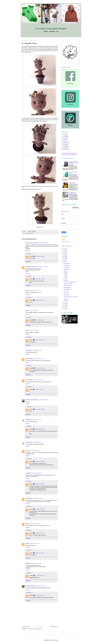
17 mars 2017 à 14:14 (37, 420)
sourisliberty (28, 473)
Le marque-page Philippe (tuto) (73, 193)
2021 (64, 254)
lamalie (27, 543)
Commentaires (66, 242)
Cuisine (64, 140)
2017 (64, 262)
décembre (66, 264)
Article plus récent (26, 627)
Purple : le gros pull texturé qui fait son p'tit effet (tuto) (74, 163)
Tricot (64, 135)
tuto (63, 138)
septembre (66, 269)
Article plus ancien (54, 627)
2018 (64, 260)
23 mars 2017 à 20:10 (40, 595)
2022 (64, 253)
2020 (64, 256)
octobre (66, 267)
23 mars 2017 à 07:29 (40, 576)
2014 (64, 307)
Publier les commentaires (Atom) (35, 629)
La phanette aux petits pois (32, 267)
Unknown (28, 524)
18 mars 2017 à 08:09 (40, 409)
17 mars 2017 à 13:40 (38, 359)
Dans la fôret (66, 295)
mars (65, 280)
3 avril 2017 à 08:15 (39, 389)
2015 (64, 305)
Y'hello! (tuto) (72, 183)
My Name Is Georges (30, 586)
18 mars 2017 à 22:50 (34, 543)
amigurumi (28, 233)
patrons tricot (65, 149)
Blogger (57, 640)
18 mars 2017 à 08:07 (40, 300)
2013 (64, 309)
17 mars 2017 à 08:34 (43, 243)
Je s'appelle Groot (68, 289)
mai (65, 277)
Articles (64, 239)
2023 (64, 251)
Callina (27, 291)
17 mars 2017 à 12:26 (37, 350)
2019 (64, 258)
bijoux (64, 141)
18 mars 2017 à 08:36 (35, 524)
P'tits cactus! (66, 293)
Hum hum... (66, 291)
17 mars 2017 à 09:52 (34, 291)
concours (65, 146)
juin (65, 275)
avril (65, 278)
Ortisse (27, 330)
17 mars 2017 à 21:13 (38, 498)
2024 (64, 249)
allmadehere (28, 563)
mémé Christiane (29, 359)
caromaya (28, 451)
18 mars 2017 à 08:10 (40, 461)
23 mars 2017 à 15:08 (40, 586)
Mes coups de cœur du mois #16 (71, 297)
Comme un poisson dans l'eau (70, 282)
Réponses (29, 254)
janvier (66, 301)
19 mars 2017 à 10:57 (40, 533)
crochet (32, 233)
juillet (65, 273)
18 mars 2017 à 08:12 (40, 484)
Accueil (40, 627)
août (65, 271)
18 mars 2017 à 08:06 (40, 256)
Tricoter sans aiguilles (68, 284)
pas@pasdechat (29, 498)
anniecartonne (29, 350)
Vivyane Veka (29, 420)
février (65, 299)
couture (64, 145)
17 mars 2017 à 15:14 (35, 451)
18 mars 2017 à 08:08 (40, 368)
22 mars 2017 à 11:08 (36, 563)
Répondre (28, 251)
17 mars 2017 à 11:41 (34, 330)
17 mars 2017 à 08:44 (43, 267)
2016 (64, 303)
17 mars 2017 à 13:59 (44, 400)
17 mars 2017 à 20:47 (36, 473)
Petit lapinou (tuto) (68, 286)
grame (27, 310)
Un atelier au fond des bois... (32, 400)
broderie (64, 148)
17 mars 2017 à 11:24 (34, 310)
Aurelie (31, 256)
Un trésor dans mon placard (32, 243)
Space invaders (67, 287)
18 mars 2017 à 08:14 (40, 509)
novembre (66, 265)
